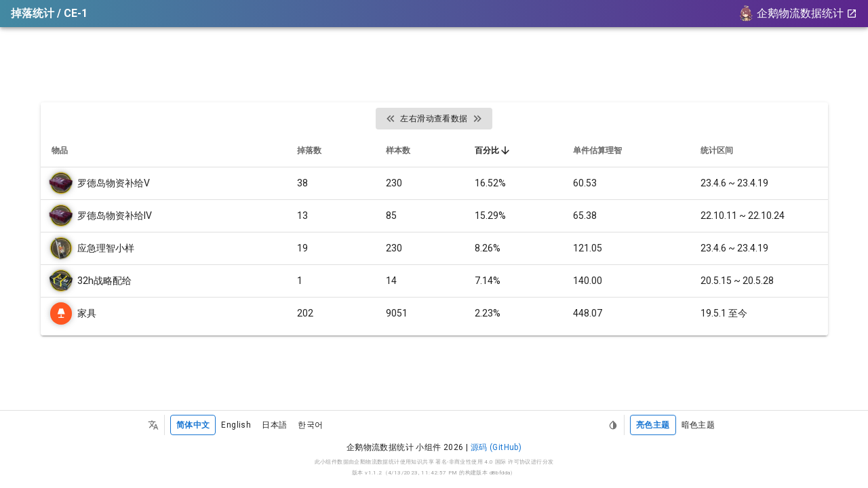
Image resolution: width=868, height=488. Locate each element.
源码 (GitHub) (496, 447)
